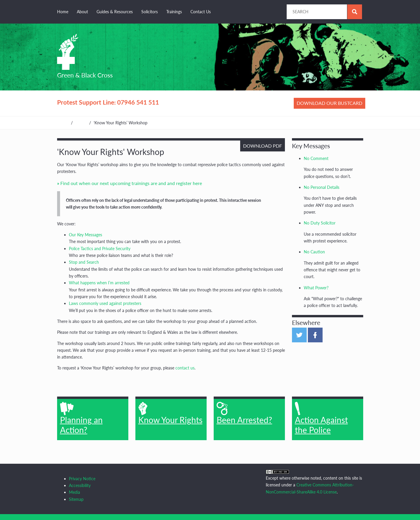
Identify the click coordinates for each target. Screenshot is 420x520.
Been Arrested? (244, 413)
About (82, 12)
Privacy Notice (82, 479)
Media (74, 492)
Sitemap (76, 499)
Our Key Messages (86, 235)
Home (63, 12)
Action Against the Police (321, 418)
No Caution (314, 252)
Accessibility (80, 485)
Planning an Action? (81, 418)
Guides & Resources (115, 12)
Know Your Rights (170, 413)
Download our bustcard (329, 103)
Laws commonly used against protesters (105, 303)
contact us (185, 368)
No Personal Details (322, 187)
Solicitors (150, 12)
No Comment (316, 158)
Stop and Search (84, 262)
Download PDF (263, 146)
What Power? (316, 288)
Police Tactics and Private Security (100, 249)
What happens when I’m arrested (99, 283)
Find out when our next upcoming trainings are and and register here (131, 183)
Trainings (174, 12)
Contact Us (201, 12)
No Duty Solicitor (320, 223)
